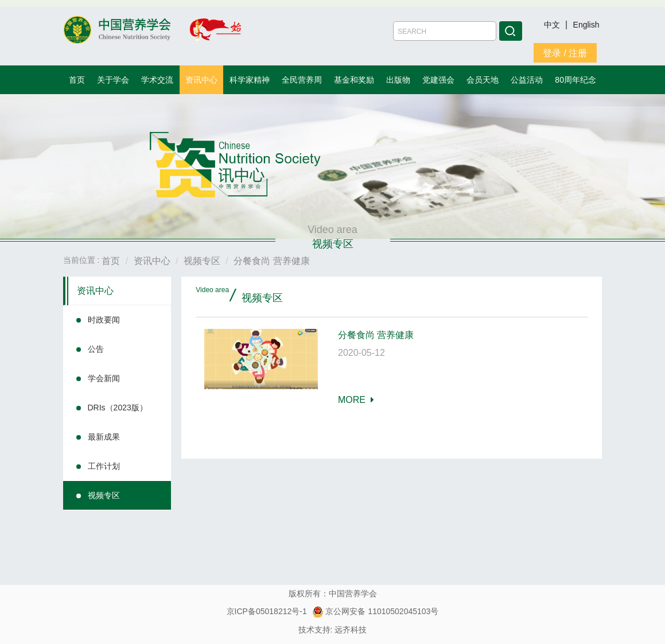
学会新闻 (104, 378)
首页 (77, 80)
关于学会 (113, 80)
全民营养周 (302, 80)
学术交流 (157, 80)
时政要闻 (104, 320)
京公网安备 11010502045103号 (376, 611)
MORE (356, 400)
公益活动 (527, 80)
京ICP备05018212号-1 (267, 611)
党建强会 (438, 80)
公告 (96, 349)
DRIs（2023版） (118, 408)
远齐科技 (351, 630)
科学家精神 (250, 80)
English (586, 25)
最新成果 (104, 437)
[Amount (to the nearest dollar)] (445, 31)
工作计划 (104, 466)
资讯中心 (201, 80)
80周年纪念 (575, 80)
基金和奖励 (354, 80)
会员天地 (483, 80)
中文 (553, 25)
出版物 (398, 80)
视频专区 (104, 495)
